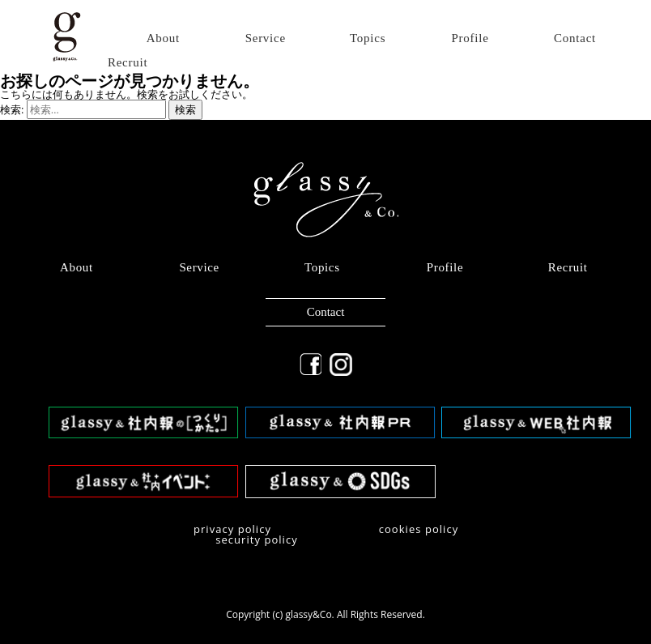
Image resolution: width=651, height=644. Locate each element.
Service (266, 38)
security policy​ (257, 540)
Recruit (128, 63)
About (163, 38)
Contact (575, 38)
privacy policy (232, 529)
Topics (368, 38)
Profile (470, 38)
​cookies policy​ (419, 529)
